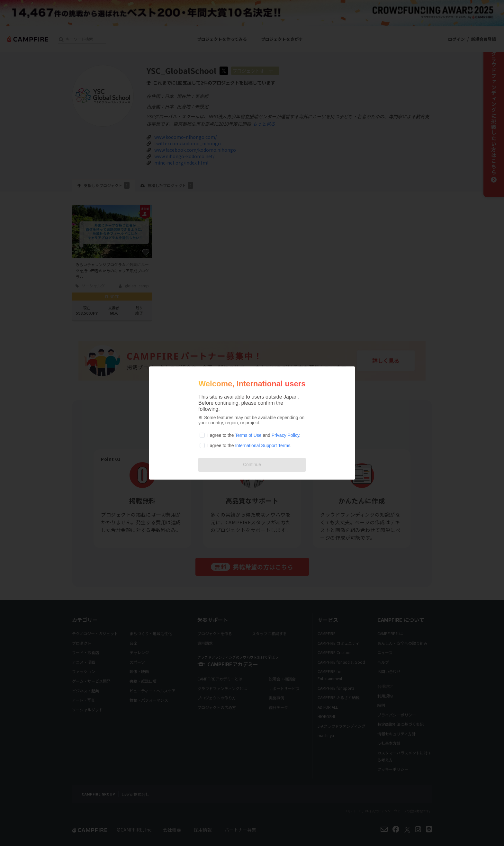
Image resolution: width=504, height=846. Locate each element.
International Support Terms (263, 446)
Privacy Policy (285, 435)
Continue (252, 464)
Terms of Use (248, 435)
